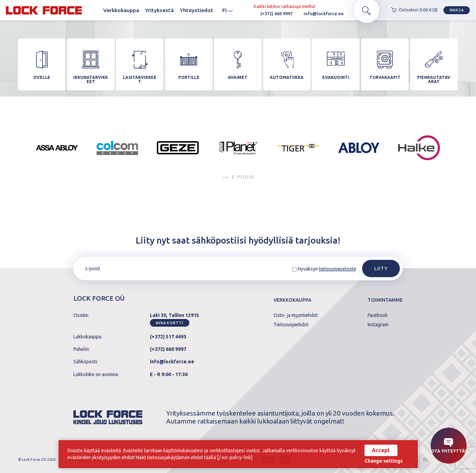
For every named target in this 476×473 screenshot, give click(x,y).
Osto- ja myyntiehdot (296, 316)
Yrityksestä (159, 10)
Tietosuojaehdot (291, 325)
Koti (94, 11)
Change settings (384, 461)
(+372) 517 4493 (168, 337)
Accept (381, 450)
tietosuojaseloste (338, 269)
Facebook (378, 316)
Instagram (378, 325)
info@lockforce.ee (319, 14)
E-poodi (238, 180)
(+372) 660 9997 (272, 14)
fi (227, 11)
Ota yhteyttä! (449, 446)
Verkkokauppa (121, 10)
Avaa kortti (170, 323)
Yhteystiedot (196, 10)
